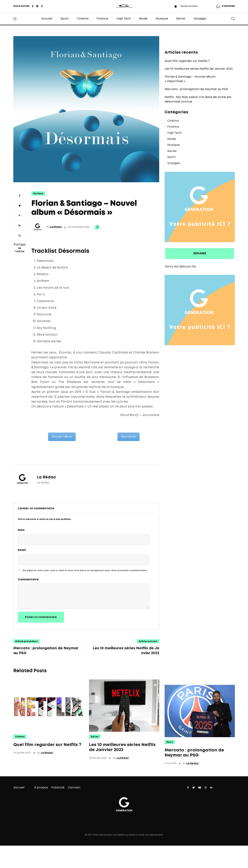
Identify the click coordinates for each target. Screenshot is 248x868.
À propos (41, 788)
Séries (181, 19)
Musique (162, 19)
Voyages (200, 19)
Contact (74, 788)
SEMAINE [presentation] (200, 253)
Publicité (58, 788)
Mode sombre (189, 6)
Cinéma (83, 19)
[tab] (200, 254)
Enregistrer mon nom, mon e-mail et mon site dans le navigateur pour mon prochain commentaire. (85, 571)
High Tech (124, 19)
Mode (143, 19)
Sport (65, 19)
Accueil (47, 19)
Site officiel (129, 437)
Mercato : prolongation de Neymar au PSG (196, 89)
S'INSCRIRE (228, 6)
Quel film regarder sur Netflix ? (187, 61)
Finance (102, 19)
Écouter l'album (62, 437)
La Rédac (56, 227)
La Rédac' (47, 753)
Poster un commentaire (41, 617)
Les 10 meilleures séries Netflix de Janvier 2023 (199, 69)
